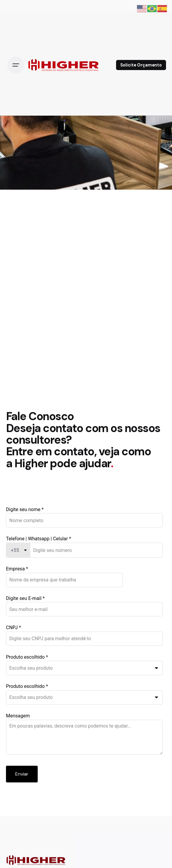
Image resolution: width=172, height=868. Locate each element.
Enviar (22, 774)
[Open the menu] (16, 65)
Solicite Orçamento (141, 65)
